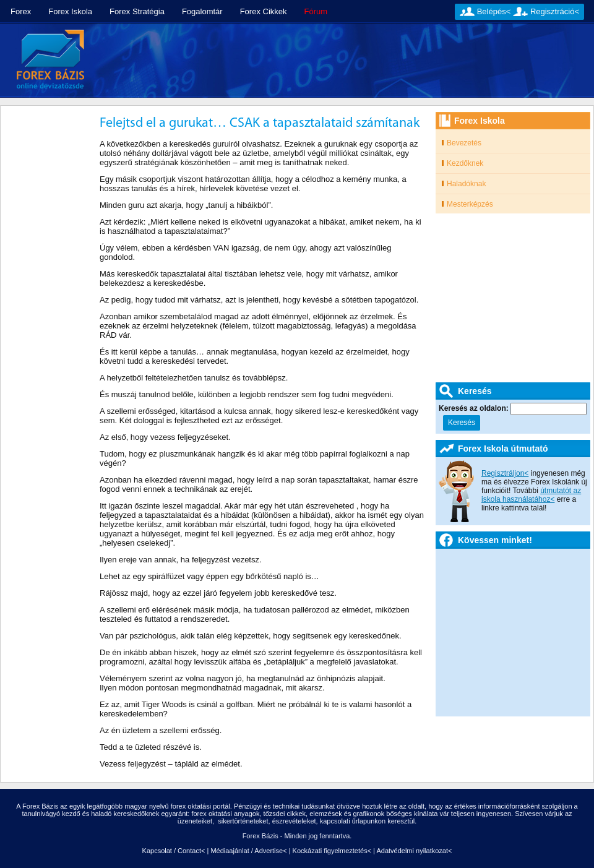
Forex (21, 11)
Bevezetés (464, 143)
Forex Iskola (70, 11)
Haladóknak (466, 184)
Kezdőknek (465, 163)
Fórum (316, 11)
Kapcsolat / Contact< (174, 851)
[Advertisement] (176, 79)
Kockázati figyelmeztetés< (332, 851)
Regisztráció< (555, 11)
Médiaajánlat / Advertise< (248, 851)
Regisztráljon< (505, 473)
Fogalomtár (202, 11)
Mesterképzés (470, 204)
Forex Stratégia (137, 11)
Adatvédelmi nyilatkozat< (414, 851)
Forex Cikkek (264, 11)
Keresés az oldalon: (475, 408)
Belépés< (494, 11)
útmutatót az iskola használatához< (531, 495)
